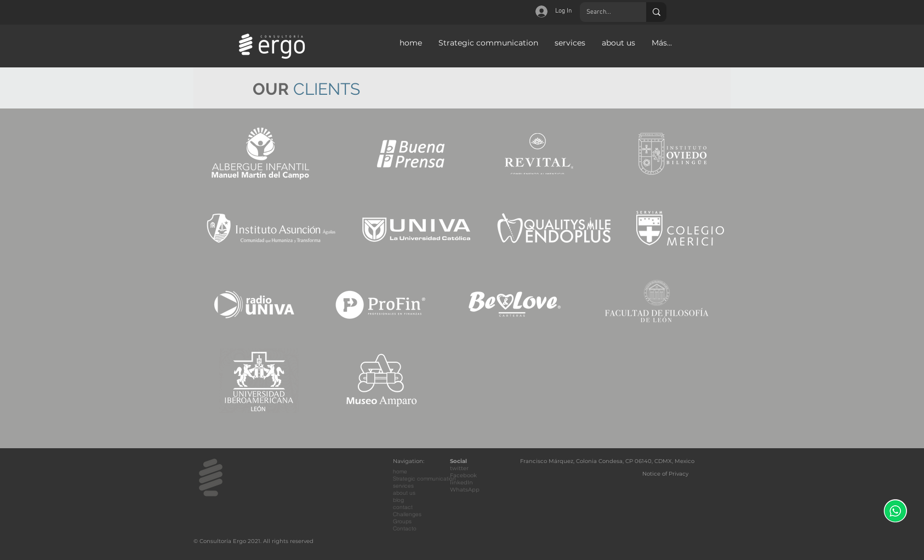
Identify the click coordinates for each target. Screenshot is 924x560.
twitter (459, 468)
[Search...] (605, 12)
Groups (402, 521)
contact (403, 507)
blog (398, 500)
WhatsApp (465, 490)
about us (404, 493)
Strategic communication (424, 479)
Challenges (407, 514)
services (403, 486)
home (400, 472)
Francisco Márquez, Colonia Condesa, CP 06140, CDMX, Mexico (607, 461)
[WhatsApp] (895, 511)
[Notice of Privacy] (666, 474)
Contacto (405, 528)
